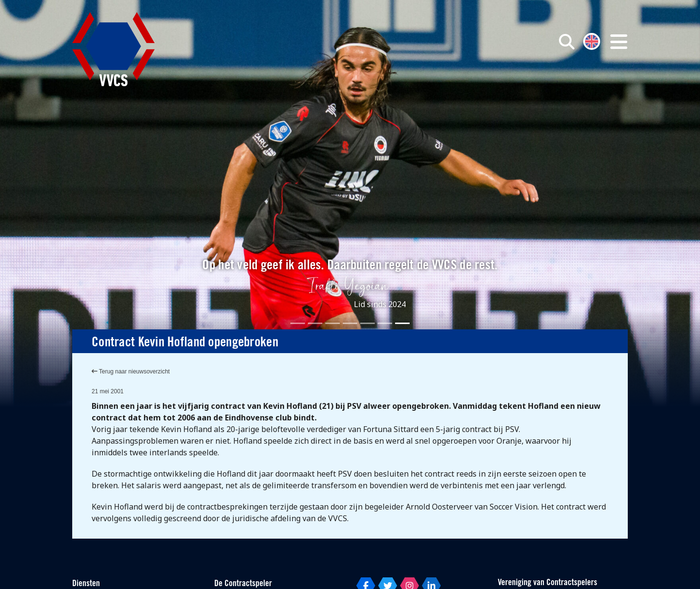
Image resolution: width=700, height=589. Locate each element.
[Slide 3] (333, 323)
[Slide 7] (402, 323)
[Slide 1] (298, 323)
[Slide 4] (350, 323)
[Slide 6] (385, 323)
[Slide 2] (315, 323)
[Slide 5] (367, 323)
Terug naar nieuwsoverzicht (131, 372)
